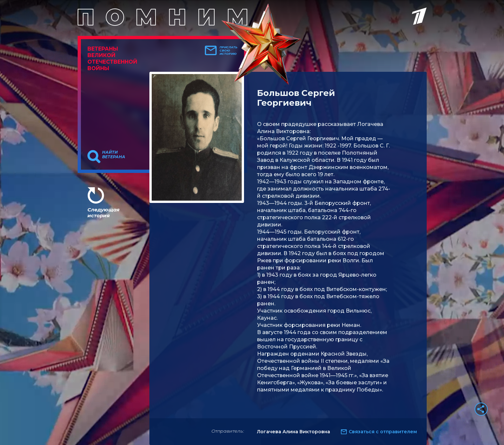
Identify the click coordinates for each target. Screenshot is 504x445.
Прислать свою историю (229, 51)
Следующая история (103, 213)
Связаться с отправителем (383, 432)
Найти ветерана (114, 155)
